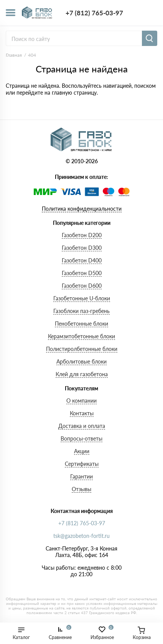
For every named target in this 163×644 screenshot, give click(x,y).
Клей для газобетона (82, 374)
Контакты (82, 413)
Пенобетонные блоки (81, 324)
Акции (82, 451)
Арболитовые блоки (81, 361)
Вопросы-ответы (81, 438)
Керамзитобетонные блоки (81, 336)
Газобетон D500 (82, 273)
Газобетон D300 (82, 248)
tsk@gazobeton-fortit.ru (81, 536)
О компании (81, 401)
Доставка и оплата (82, 426)
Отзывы (81, 489)
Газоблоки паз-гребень (81, 311)
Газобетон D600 (82, 286)
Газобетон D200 (82, 235)
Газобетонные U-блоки (82, 298)
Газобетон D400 (82, 260)
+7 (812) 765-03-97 (94, 13)
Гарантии (81, 476)
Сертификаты (82, 464)
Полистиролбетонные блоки (82, 349)
